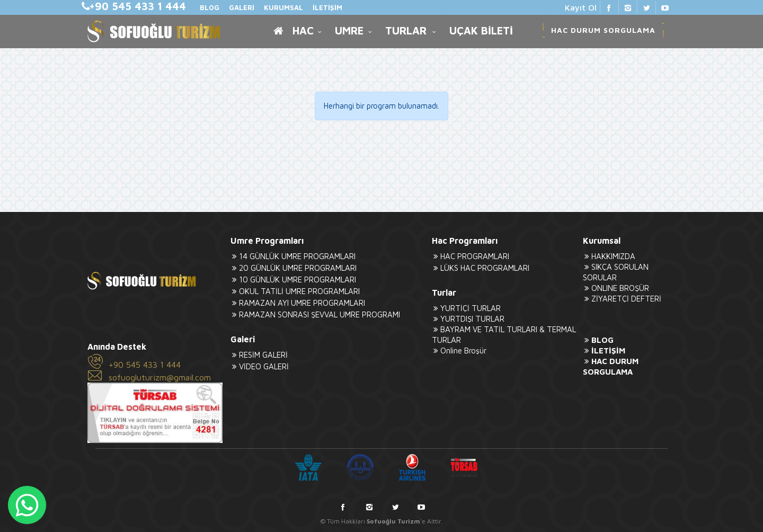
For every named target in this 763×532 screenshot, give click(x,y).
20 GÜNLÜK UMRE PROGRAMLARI (294, 268)
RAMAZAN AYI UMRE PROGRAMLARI (298, 303)
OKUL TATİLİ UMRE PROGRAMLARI (295, 291)
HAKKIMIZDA (609, 256)
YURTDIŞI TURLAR (468, 319)
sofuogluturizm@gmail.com (160, 377)
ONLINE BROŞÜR (616, 288)
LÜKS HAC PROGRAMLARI (481, 268)
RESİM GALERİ (259, 355)
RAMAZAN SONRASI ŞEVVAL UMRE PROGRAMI (315, 314)
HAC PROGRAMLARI (471, 256)
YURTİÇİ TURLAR (466, 308)
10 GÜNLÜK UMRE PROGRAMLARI (293, 280)
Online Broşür (459, 351)
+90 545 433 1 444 (145, 365)
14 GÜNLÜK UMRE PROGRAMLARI (293, 256)
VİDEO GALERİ (260, 366)
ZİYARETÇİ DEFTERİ (622, 299)
